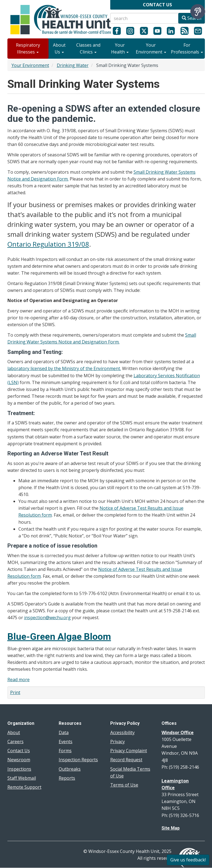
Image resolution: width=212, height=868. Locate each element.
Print (15, 692)
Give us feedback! (188, 860)
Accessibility (122, 732)
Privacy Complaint (129, 751)
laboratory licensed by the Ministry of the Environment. (64, 368)
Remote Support (24, 787)
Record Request (126, 760)
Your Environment (151, 48)
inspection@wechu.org (47, 618)
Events (66, 742)
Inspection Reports (78, 760)
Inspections (19, 769)
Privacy (118, 742)
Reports (67, 778)
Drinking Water (73, 65)
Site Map (171, 828)
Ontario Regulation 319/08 (48, 244)
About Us (59, 48)
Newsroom (19, 760)
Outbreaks (70, 769)
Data (64, 732)
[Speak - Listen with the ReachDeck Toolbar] (198, 12)
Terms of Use (124, 785)
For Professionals (187, 48)
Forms (65, 751)
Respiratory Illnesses (28, 48)
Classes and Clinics (88, 48)
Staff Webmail (22, 778)
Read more (19, 680)
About (14, 732)
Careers (15, 742)
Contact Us (19, 751)
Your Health (120, 48)
